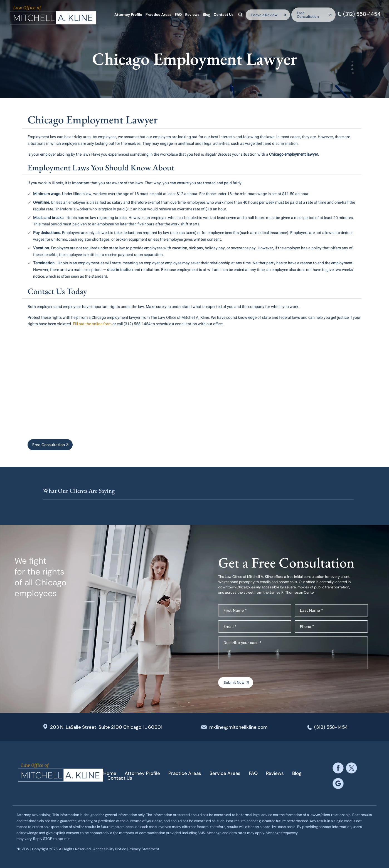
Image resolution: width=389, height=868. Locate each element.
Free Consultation (308, 15)
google (338, 784)
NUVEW (23, 849)
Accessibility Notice (110, 849)
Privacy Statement (144, 849)
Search (240, 14)
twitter (351, 768)
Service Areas (225, 773)
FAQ (178, 15)
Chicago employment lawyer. (294, 154)
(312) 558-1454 (362, 14)
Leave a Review (264, 15)
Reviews (192, 15)
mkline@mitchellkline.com (238, 727)
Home (110, 773)
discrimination (120, 270)
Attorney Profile (128, 15)
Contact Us (224, 15)
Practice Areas (159, 15)
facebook (338, 768)
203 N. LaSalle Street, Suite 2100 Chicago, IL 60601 (106, 727)
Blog (207, 15)
